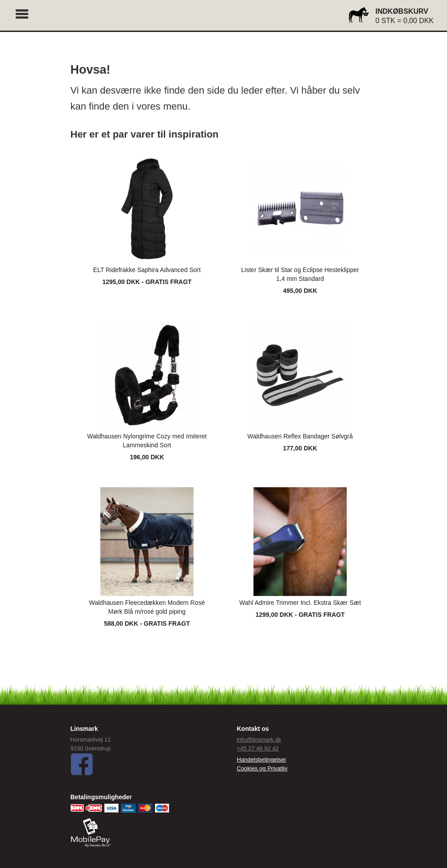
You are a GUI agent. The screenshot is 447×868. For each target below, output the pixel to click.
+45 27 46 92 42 (258, 748)
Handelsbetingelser (262, 759)
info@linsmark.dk (259, 740)
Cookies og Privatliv (262, 768)
